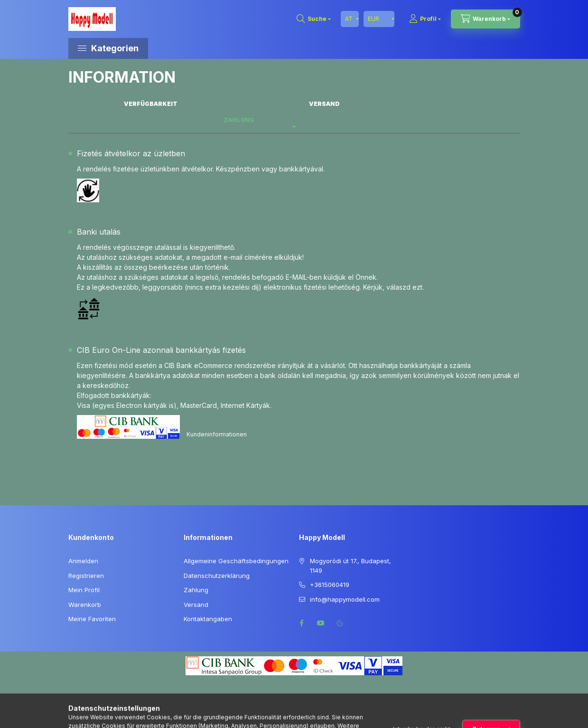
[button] (149, 48)
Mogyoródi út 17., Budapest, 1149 (350, 566)
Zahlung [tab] (239, 120)
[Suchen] (314, 19)
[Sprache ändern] (350, 19)
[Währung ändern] (379, 19)
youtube (321, 623)
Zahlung (196, 590)
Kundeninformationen (217, 434)
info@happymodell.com (345, 599)
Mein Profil (84, 590)
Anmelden (83, 561)
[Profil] (425, 19)
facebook (302, 623)
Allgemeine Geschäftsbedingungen (236, 561)
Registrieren (86, 576)
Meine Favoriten (92, 619)
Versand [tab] (324, 104)
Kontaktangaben (208, 619)
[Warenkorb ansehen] (485, 19)
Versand (196, 605)
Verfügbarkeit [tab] (151, 104)
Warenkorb (85, 605)
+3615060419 (330, 585)
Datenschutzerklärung (217, 576)
